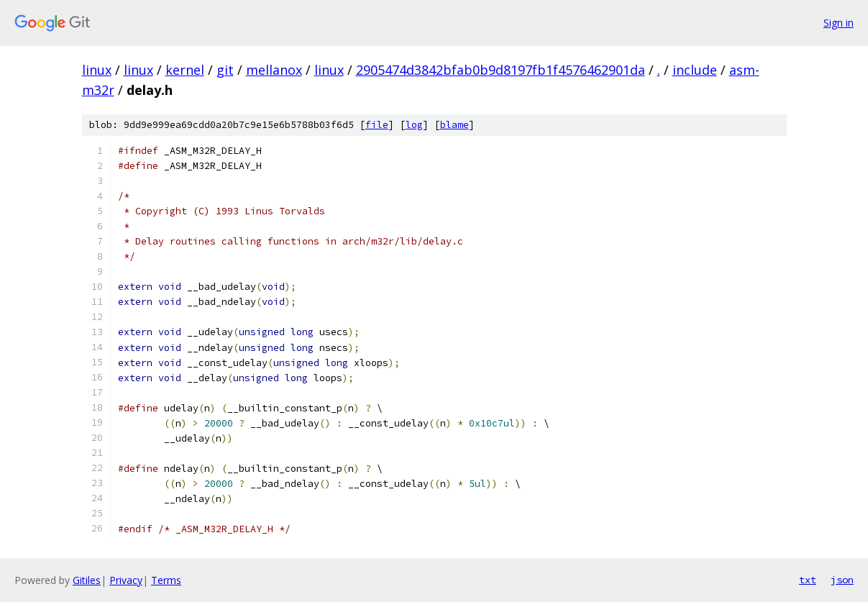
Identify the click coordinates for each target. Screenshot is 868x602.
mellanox (274, 70)
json (842, 580)
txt (808, 580)
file (377, 125)
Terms (166, 580)
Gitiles (87, 580)
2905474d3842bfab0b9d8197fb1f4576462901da (501, 70)
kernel (185, 70)
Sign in (839, 23)
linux (97, 70)
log (414, 125)
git (225, 70)
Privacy (126, 580)
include (695, 70)
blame (454, 125)
